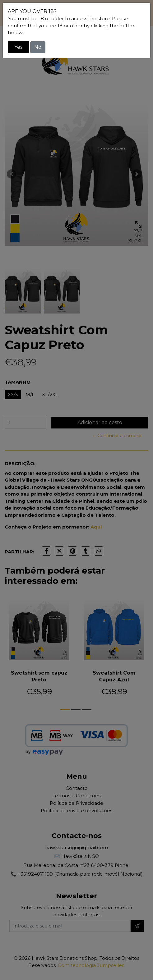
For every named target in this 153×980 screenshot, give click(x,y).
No (38, 47)
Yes (18, 47)
